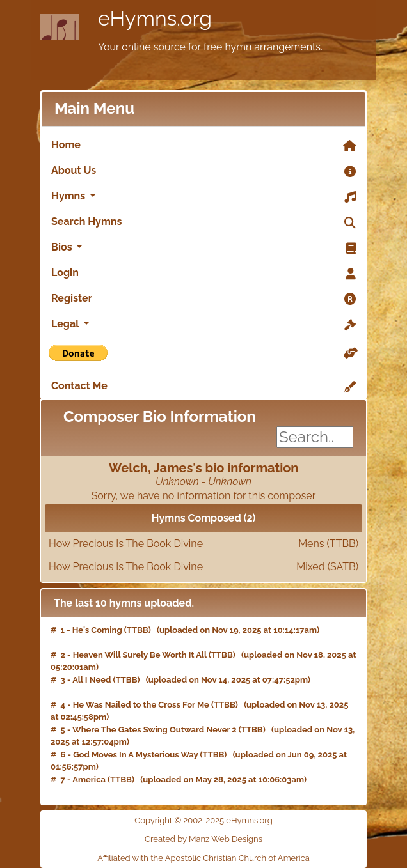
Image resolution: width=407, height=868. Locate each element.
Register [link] (203, 299)
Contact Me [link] (203, 387)
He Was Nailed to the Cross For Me (141, 705)
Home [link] (203, 146)
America (89, 779)
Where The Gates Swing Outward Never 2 (155, 730)
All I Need (92, 680)
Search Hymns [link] (203, 222)
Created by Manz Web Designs (203, 839)
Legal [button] (203, 325)
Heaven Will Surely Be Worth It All (140, 655)
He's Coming (97, 630)
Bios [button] (203, 248)
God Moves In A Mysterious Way (135, 755)
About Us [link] (203, 171)
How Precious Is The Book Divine (203, 544)
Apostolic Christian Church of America (237, 858)
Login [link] (203, 274)
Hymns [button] (203, 197)
